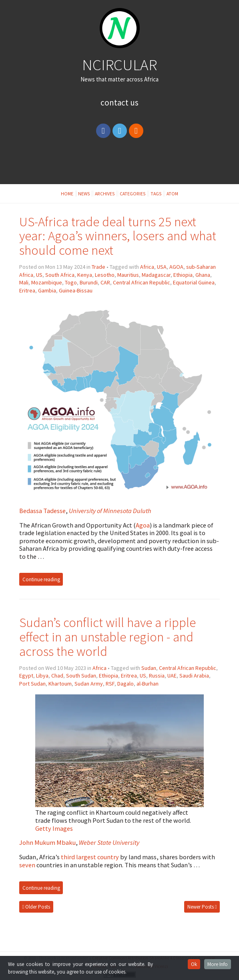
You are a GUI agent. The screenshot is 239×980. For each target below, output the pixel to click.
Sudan (149, 668)
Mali (24, 282)
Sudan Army (89, 684)
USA (162, 267)
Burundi (89, 282)
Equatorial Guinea (194, 282)
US (39, 275)
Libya (42, 676)
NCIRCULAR (119, 65)
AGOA (176, 267)
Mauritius (128, 275)
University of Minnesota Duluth (110, 511)
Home (67, 194)
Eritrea (27, 290)
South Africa (60, 275)
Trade (98, 267)
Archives (105, 194)
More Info (218, 964)
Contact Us (119, 102)
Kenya (85, 275)
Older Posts (36, 907)
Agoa (143, 525)
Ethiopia (183, 275)
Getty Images (54, 828)
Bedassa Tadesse (42, 511)
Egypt (26, 676)
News (84, 194)
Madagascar (156, 275)
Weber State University (109, 842)
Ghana (203, 275)
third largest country (90, 857)
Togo (71, 282)
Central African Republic (142, 282)
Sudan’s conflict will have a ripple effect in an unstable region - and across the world (107, 637)
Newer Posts (202, 907)
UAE (172, 676)
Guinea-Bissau (76, 290)
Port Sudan (32, 684)
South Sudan (81, 676)
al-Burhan (148, 684)
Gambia (47, 290)
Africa (147, 267)
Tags (156, 194)
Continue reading (41, 579)
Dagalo (126, 684)
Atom (172, 194)
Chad (57, 676)
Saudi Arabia (194, 676)
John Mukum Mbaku (47, 842)
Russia (157, 676)
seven (27, 865)
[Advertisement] (120, 164)
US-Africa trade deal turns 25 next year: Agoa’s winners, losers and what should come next (118, 236)
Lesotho (105, 275)
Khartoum (60, 684)
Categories (133, 194)
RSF (110, 684)
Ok (194, 964)
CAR (105, 282)
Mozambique (47, 282)
